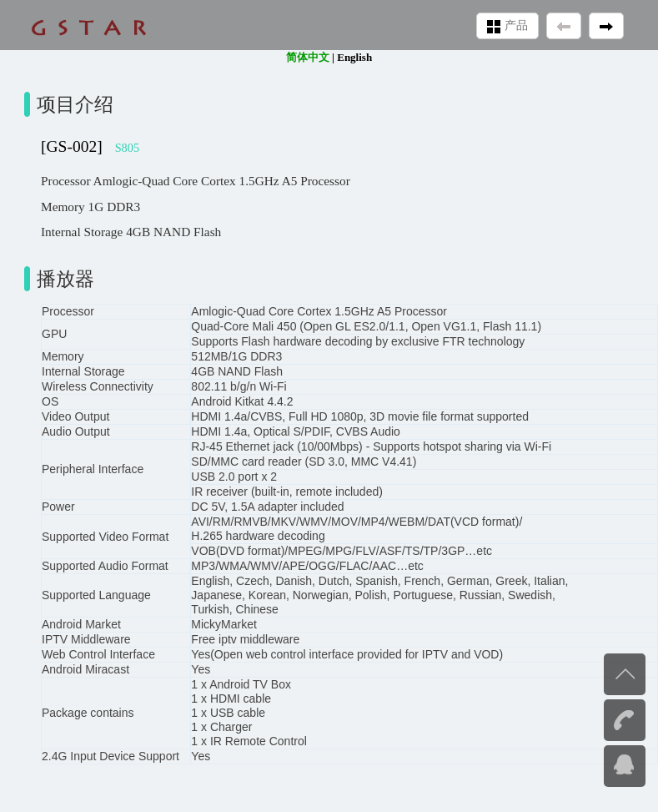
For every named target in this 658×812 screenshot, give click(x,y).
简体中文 (308, 57)
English (354, 57)
